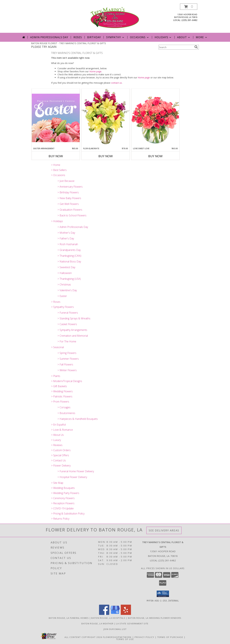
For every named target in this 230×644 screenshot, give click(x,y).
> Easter (62, 296)
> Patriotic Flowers (62, 396)
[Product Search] (176, 47)
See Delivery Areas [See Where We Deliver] (164, 530)
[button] (189, 7)
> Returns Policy (60, 519)
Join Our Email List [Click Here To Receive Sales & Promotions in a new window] (115, 629)
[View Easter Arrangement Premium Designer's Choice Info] (56, 118)
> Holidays (57, 221)
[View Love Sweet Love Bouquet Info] (155, 118)
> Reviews (57, 445)
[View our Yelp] (126, 614)
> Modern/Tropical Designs (67, 381)
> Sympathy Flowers (62, 307)
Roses (78, 37)
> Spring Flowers (67, 353)
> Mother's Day (66, 233)
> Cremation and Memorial (73, 336)
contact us (116, 83)
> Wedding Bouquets (63, 488)
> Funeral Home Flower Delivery (76, 471)
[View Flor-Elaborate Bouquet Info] (106, 118)
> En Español (58, 425)
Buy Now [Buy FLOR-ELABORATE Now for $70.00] (106, 156)
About (184, 37)
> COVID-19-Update (62, 508)
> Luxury (56, 440)
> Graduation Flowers (70, 210)
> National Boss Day (69, 261)
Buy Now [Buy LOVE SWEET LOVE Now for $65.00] (155, 156)
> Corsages (64, 407)
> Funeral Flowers (68, 313)
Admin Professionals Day (49, 37)
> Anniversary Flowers (70, 187)
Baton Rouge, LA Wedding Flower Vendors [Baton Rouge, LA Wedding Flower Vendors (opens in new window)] (155, 618)
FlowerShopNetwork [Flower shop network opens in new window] (117, 637)
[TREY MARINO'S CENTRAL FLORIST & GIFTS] (115, 18)
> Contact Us (58, 460)
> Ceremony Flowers (63, 498)
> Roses (56, 302)
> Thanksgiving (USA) (69, 279)
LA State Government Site (132, 623)
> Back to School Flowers (72, 215)
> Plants (56, 376)
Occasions (140, 37)
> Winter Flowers (67, 370)
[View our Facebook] (104, 614)
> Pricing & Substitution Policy (68, 514)
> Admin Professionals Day (73, 227)
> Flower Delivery (61, 466)
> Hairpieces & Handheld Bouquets (78, 419)
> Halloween (65, 273)
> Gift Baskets (59, 386)
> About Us (57, 435)
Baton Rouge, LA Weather (97, 623)
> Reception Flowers (63, 503)
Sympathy (115, 37)
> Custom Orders (61, 450)
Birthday (94, 37)
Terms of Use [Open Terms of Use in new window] (125, 639)
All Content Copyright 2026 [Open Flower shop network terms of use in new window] (83, 637)
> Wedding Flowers (62, 391)
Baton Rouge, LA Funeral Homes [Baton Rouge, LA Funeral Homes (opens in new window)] (69, 618)
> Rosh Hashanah (68, 244)
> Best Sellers (59, 170)
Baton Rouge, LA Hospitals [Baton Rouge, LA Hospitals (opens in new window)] (108, 618)
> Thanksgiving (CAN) (69, 256)
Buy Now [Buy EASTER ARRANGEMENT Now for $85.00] (56, 156)
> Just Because (66, 181)
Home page (95, 71)
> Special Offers (60, 455)
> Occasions (58, 175)
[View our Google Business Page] (115, 614)
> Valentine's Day (67, 290)
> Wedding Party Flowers (65, 493)
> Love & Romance (62, 430)
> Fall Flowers (65, 364)
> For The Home (67, 341)
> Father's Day (66, 238)
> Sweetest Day (66, 267)
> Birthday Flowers (68, 192)
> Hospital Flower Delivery (72, 477)
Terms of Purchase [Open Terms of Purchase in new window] (170, 637)
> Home (56, 165)
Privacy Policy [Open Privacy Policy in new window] (144, 637)
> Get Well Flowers (68, 204)
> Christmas (64, 284)
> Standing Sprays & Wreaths (74, 318)
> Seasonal (57, 347)
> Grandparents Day (69, 250)
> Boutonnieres (66, 413)
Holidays (163, 37)
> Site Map (57, 483)
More (202, 37)
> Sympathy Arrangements (72, 330)
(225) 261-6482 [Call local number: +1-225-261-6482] (189, 20)
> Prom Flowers (60, 402)
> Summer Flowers (68, 359)
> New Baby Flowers (69, 198)
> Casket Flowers (67, 324)
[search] (196, 47)
